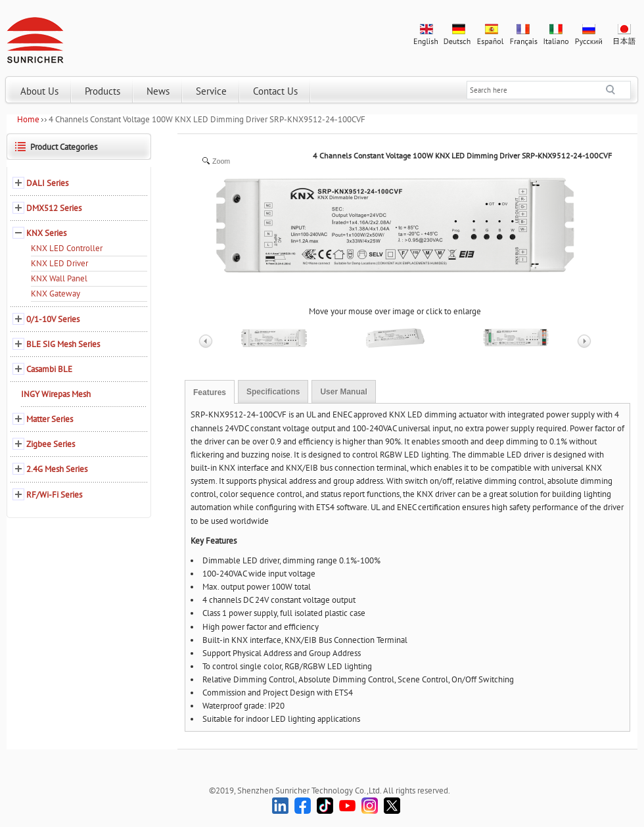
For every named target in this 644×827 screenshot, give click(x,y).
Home (28, 119)
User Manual (343, 392)
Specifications (273, 392)
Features (210, 392)
